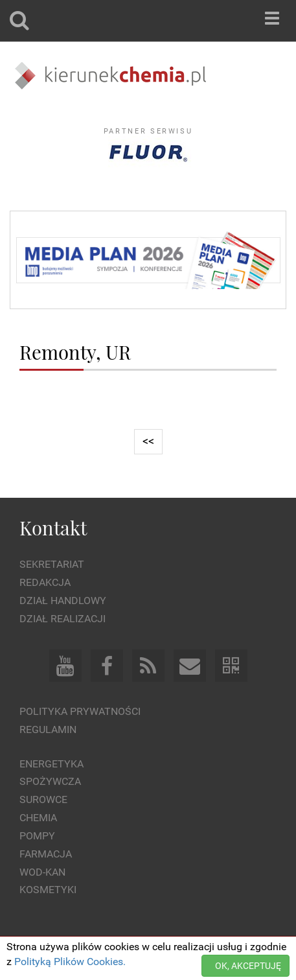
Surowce (43, 799)
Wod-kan (42, 872)
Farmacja (46, 854)
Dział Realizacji (63, 619)
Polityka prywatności (80, 711)
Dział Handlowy (63, 601)
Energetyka (51, 764)
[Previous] (148, 442)
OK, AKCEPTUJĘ (248, 966)
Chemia (38, 818)
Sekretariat (52, 564)
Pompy (37, 836)
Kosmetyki (48, 890)
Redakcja (45, 582)
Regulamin (48, 729)
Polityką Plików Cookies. (70, 962)
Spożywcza (50, 781)
